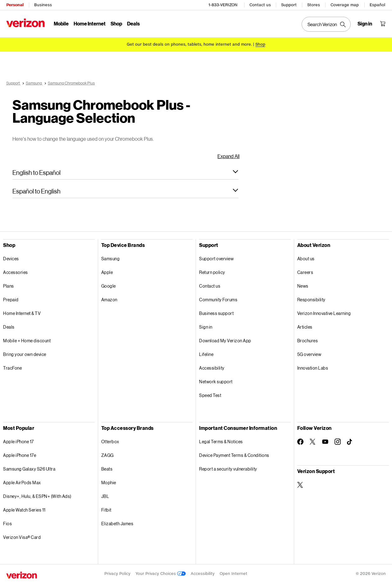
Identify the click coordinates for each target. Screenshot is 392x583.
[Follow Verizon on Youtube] (325, 442)
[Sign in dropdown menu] (365, 24)
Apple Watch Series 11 (24, 510)
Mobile (61, 23)
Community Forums (218, 300)
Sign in (206, 327)
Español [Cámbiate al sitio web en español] (377, 5)
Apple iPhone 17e (20, 455)
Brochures (308, 341)
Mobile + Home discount (27, 341)
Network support (216, 382)
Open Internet (233, 574)
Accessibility (212, 368)
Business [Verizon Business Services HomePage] (43, 5)
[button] (125, 172)
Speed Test (210, 395)
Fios (7, 524)
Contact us (260, 5)
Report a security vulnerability (228, 469)
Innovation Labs (313, 368)
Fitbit (106, 510)
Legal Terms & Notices (221, 442)
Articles (305, 327)
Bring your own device (25, 354)
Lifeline (206, 354)
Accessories (16, 272)
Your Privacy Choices (161, 574)
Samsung (111, 259)
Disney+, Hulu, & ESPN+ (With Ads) (37, 496)
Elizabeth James (117, 524)
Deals (9, 327)
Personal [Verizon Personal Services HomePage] (15, 5)
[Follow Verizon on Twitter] (313, 442)
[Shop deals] (260, 44)
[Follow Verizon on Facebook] (300, 442)
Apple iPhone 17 (18, 442)
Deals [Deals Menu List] (133, 23)
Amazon (109, 300)
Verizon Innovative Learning (324, 313)
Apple (107, 272)
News (303, 286)
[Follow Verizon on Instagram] (338, 442)
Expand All (228, 156)
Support (289, 5)
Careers (305, 272)
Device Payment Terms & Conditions (234, 455)
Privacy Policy (117, 574)
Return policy (212, 272)
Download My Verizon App (225, 341)
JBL (105, 496)
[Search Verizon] (326, 24)
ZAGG (107, 455)
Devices (11, 259)
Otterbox (110, 442)
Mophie (109, 483)
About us (306, 259)
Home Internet (90, 23)
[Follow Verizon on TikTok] (350, 442)
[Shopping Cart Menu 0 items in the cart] (383, 24)
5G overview (309, 354)
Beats (107, 469)
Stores (314, 5)
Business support (216, 313)
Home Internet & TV (22, 313)
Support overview (216, 259)
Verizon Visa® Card (22, 537)
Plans (9, 286)
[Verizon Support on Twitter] (300, 485)
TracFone (12, 368)
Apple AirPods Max (22, 483)
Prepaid (11, 300)
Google (109, 286)
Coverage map (345, 5)
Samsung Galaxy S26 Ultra (29, 469)
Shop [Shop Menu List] (116, 23)
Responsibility (311, 300)
